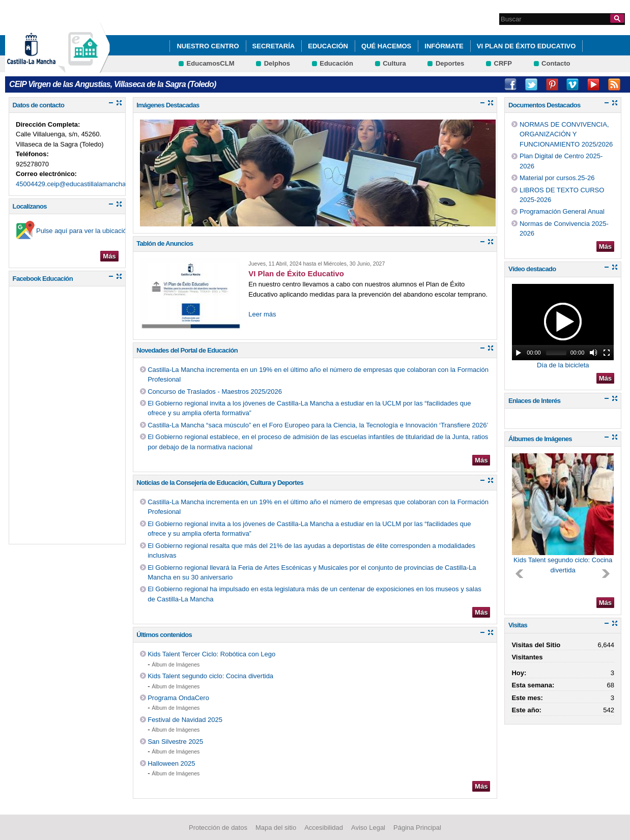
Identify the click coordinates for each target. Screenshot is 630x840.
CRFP (503, 63)
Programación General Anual (562, 211)
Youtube (593, 84)
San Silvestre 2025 (175, 742)
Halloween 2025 (171, 763)
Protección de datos (218, 828)
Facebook (510, 84)
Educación (328, 46)
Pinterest (552, 84)
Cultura (394, 63)
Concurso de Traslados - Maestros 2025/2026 (215, 392)
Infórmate (444, 46)
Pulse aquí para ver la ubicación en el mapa (101, 231)
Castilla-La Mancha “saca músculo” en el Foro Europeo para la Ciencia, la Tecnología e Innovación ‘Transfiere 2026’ (318, 425)
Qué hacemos (386, 46)
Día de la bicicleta (563, 365)
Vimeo (572, 84)
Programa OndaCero (178, 698)
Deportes (450, 63)
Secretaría (274, 46)
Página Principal (417, 828)
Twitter (531, 84)
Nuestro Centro (208, 46)
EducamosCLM (211, 63)
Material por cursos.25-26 (557, 178)
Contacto (556, 63)
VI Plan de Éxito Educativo (526, 46)
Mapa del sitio (276, 828)
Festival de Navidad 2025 (185, 720)
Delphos (277, 63)
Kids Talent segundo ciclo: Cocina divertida (210, 676)
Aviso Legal (368, 828)
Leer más (262, 314)
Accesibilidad (324, 828)
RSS (614, 84)
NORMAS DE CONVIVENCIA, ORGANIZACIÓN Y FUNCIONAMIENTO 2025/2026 (566, 134)
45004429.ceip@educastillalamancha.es (75, 184)
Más (109, 256)
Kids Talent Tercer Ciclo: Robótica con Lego (211, 654)
